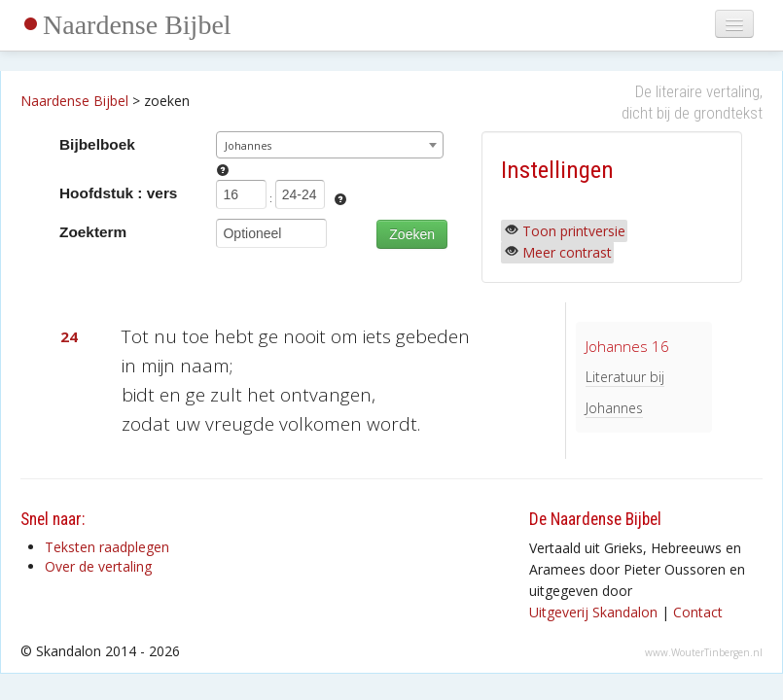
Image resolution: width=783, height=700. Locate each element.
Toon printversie (574, 231)
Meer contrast (567, 252)
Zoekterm (93, 232)
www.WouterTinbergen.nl (704, 652)
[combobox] (329, 145)
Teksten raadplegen (107, 547)
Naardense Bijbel (137, 25)
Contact (698, 612)
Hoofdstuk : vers (118, 193)
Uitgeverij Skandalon (593, 612)
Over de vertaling (98, 566)
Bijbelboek (97, 144)
